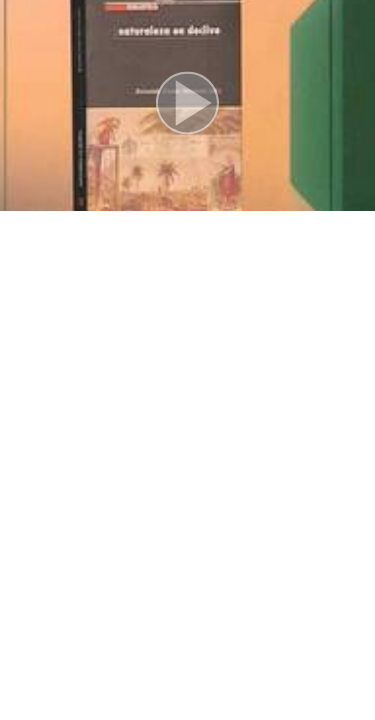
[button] (187, 105)
